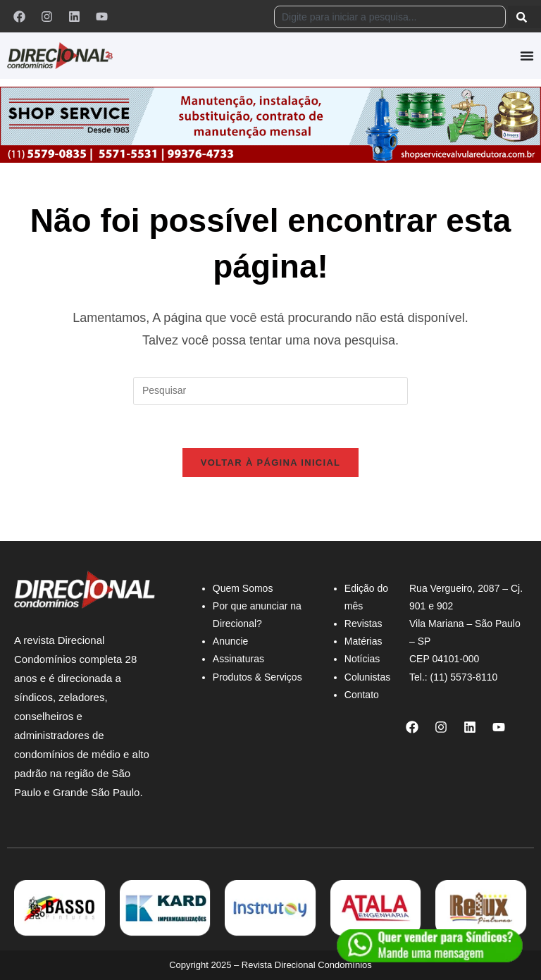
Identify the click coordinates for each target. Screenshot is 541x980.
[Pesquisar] (524, 17)
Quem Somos (243, 588)
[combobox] (390, 17)
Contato (362, 695)
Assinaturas (238, 659)
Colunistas (367, 677)
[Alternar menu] (527, 56)
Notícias (362, 659)
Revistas (363, 624)
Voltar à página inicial (271, 463)
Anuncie (231, 641)
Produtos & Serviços (257, 677)
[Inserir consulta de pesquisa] (270, 391)
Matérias (363, 641)
